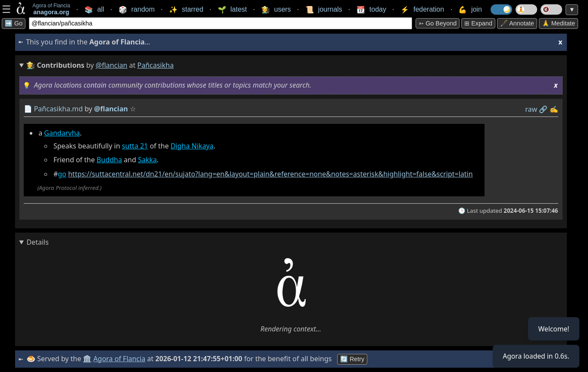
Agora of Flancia (120, 359)
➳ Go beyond (438, 23)
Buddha (109, 160)
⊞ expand (478, 23)
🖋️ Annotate (517, 23)
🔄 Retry (353, 359)
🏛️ (88, 359)
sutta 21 (135, 146)
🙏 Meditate (558, 23)
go (62, 174)
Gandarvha (62, 133)
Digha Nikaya (192, 146)
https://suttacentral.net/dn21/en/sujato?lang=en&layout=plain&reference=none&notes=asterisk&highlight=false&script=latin (271, 174)
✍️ (554, 109)
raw (531, 109)
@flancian (112, 65)
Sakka (147, 160)
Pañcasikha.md (59, 109)
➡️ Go (14, 23)
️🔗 (543, 109)
